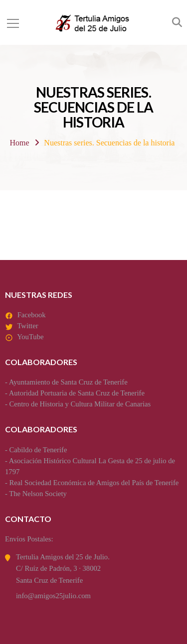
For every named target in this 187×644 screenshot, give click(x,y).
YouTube (30, 337)
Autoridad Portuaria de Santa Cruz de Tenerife (77, 393)
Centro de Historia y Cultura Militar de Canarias (80, 404)
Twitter (27, 326)
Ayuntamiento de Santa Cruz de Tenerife (68, 382)
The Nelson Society (38, 494)
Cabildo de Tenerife (38, 450)
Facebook (32, 315)
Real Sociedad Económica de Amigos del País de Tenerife (94, 483)
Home (20, 143)
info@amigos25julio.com (53, 596)
